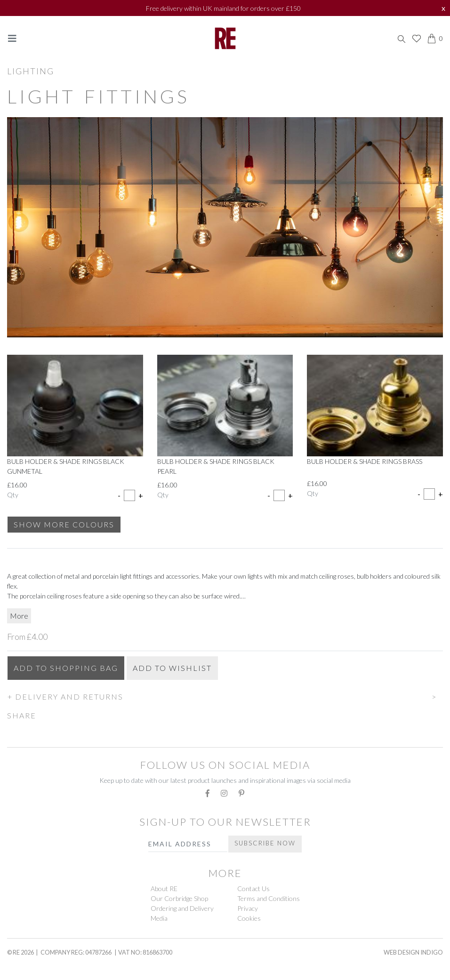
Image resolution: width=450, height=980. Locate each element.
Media (159, 918)
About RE (164, 888)
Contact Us (253, 888)
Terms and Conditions (269, 898)
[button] (225, 695)
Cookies (249, 918)
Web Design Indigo (413, 952)
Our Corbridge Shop (179, 898)
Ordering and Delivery (182, 908)
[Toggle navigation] (12, 38)
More (19, 616)
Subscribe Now (265, 843)
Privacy (248, 908)
